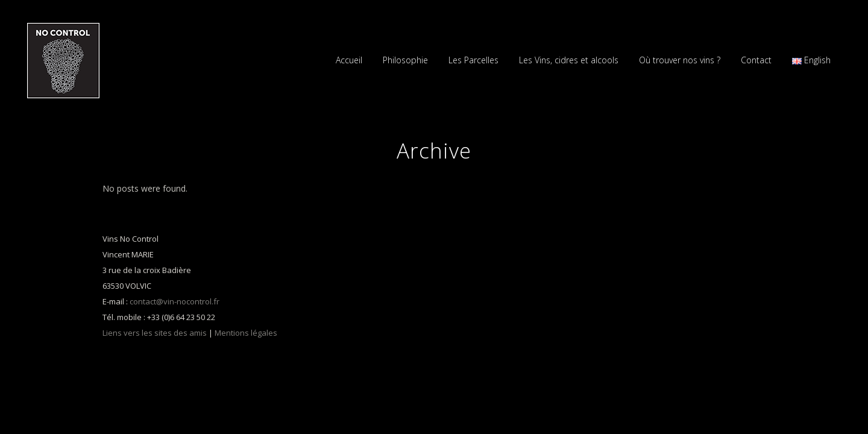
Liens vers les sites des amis (155, 333)
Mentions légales (246, 333)
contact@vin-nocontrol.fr (175, 301)
